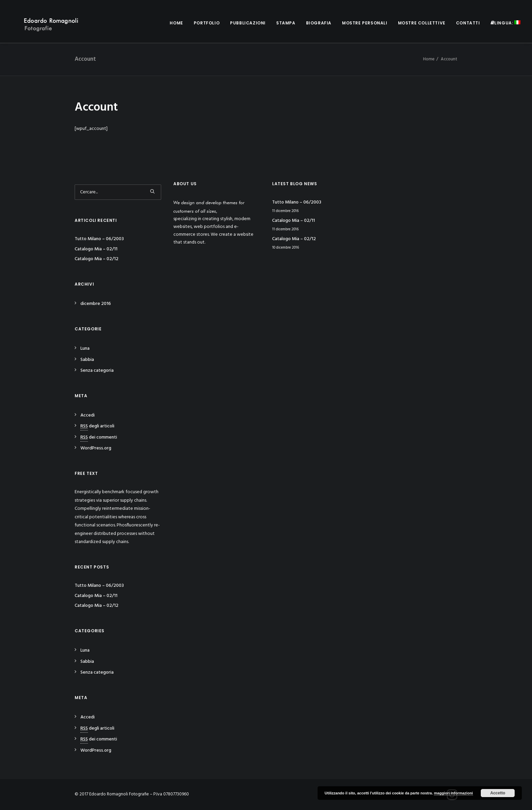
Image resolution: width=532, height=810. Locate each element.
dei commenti (99, 437)
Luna (85, 349)
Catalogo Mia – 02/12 (97, 259)
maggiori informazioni (453, 793)
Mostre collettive (422, 23)
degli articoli (97, 426)
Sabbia (87, 360)
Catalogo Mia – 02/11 (96, 249)
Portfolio (207, 23)
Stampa (286, 23)
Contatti (468, 23)
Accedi (88, 415)
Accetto (498, 793)
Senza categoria (97, 371)
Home (176, 23)
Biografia (319, 23)
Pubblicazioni (248, 23)
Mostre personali (365, 23)
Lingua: (506, 23)
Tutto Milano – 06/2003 (99, 239)
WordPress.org (96, 448)
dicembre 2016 (96, 304)
